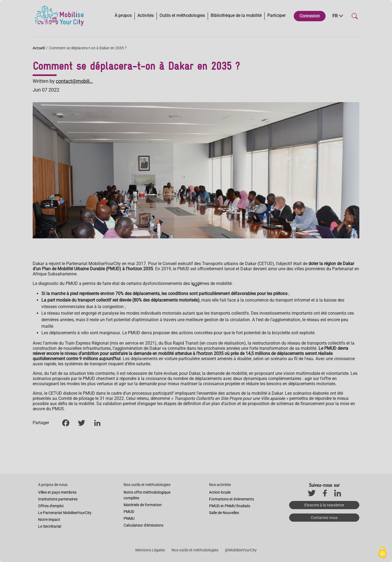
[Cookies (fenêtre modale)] (382, 553)
